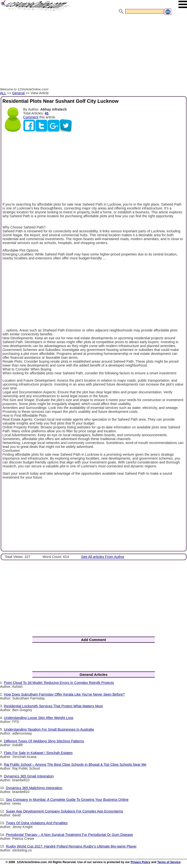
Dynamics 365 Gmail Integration (29, 776)
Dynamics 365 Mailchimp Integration (34, 788)
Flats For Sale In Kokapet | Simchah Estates (38, 753)
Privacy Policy (140, 862)
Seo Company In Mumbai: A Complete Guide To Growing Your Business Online (67, 800)
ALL (3, 93)
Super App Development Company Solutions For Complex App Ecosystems (65, 811)
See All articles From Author (103, 557)
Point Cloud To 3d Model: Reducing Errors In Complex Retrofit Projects (59, 683)
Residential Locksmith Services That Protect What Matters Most (53, 706)
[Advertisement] (93, 52)
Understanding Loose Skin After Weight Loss (39, 718)
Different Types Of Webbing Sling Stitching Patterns (44, 741)
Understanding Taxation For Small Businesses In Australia (49, 729)
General (18, 93)
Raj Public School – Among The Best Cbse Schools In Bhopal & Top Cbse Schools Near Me (75, 764)
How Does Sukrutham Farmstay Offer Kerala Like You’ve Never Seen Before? (64, 694)
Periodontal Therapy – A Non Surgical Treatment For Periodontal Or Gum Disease (69, 835)
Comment (31, 117)
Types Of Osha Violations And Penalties (37, 823)
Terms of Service (169, 862)
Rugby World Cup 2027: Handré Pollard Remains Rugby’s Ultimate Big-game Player (71, 846)
